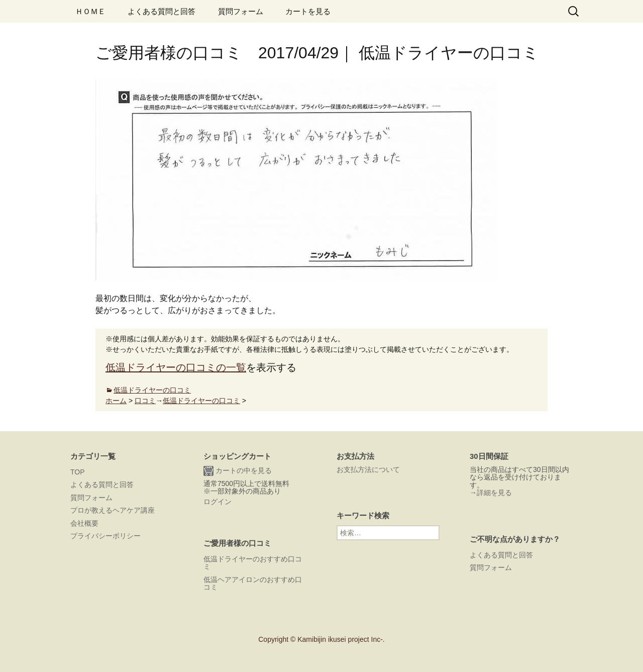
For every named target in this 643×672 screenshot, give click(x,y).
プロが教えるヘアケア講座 (113, 510)
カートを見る (308, 11)
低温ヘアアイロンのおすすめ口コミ (253, 583)
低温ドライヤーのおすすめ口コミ (253, 563)
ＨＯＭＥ (90, 11)
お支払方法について (368, 469)
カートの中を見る (238, 471)
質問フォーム (241, 11)
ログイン (218, 502)
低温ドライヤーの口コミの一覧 (176, 367)
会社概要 (84, 523)
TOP (78, 472)
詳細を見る (494, 493)
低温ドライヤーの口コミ (152, 390)
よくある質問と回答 (162, 11)
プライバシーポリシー (105, 536)
